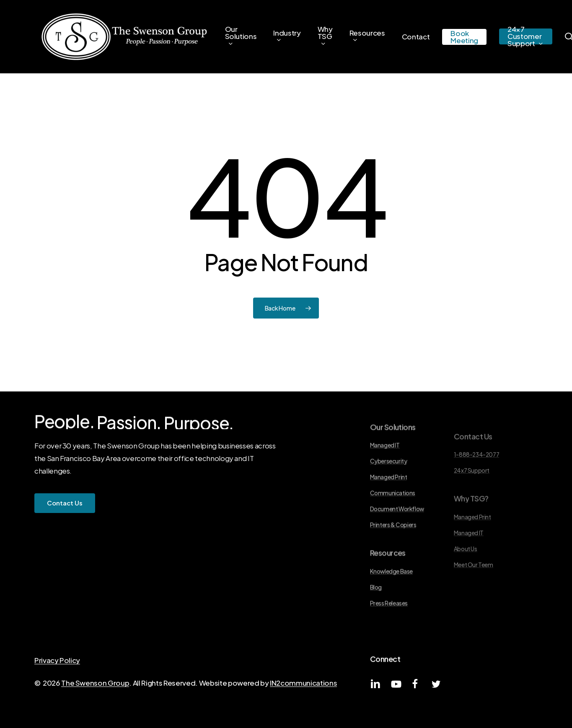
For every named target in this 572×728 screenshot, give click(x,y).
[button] (65, 503)
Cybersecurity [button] (389, 488)
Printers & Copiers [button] (393, 552)
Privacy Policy (57, 660)
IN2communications (303, 683)
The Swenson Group (95, 683)
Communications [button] (393, 520)
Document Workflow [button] (397, 536)
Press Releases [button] (389, 630)
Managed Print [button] (389, 504)
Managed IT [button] (385, 472)
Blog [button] (376, 614)
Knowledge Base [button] (391, 598)
